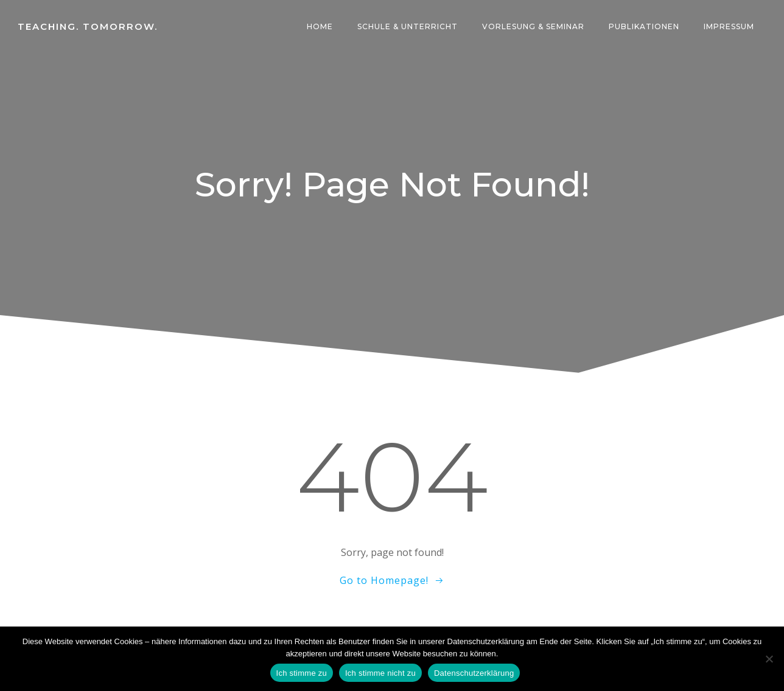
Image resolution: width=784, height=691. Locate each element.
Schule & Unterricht (408, 27)
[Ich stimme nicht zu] (769, 659)
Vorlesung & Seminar (534, 27)
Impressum (730, 27)
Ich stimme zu (302, 673)
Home (320, 27)
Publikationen (645, 27)
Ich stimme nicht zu (380, 673)
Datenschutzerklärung (474, 673)
